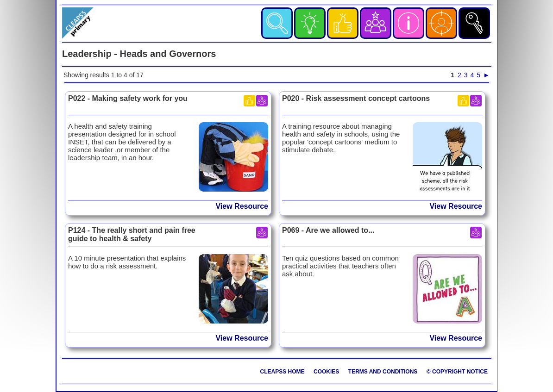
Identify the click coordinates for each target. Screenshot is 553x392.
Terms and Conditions (383, 372)
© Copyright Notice (457, 372)
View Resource (242, 206)
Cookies (326, 372)
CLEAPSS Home (283, 372)
